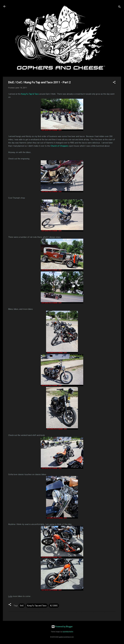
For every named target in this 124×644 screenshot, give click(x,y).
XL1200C (54, 606)
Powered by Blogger (62, 627)
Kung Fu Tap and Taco (37, 606)
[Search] (119, 7)
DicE (22, 606)
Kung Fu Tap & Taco (30, 94)
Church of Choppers (59, 146)
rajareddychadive (68, 632)
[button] (114, 83)
